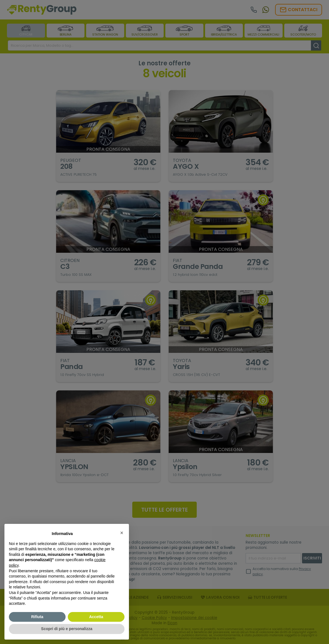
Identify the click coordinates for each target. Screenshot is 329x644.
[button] (122, 533)
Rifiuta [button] (37, 617)
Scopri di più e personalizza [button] (67, 629)
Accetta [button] (96, 617)
